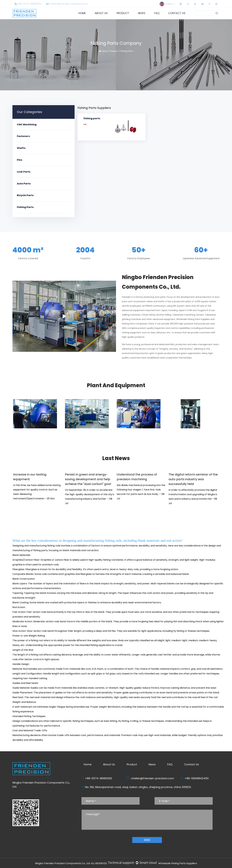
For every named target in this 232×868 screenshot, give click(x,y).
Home (82, 13)
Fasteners (23, 136)
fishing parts (40, 550)
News (142, 13)
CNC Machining (27, 124)
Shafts (21, 148)
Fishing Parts (25, 207)
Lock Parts (24, 172)
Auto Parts (24, 184)
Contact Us (177, 13)
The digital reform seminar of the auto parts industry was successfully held (193, 479)
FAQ (157, 13)
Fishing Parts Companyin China (138, 324)
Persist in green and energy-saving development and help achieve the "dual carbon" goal (88, 479)
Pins (20, 160)
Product (123, 13)
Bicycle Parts (25, 195)
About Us (101, 13)
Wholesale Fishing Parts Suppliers (193, 319)
